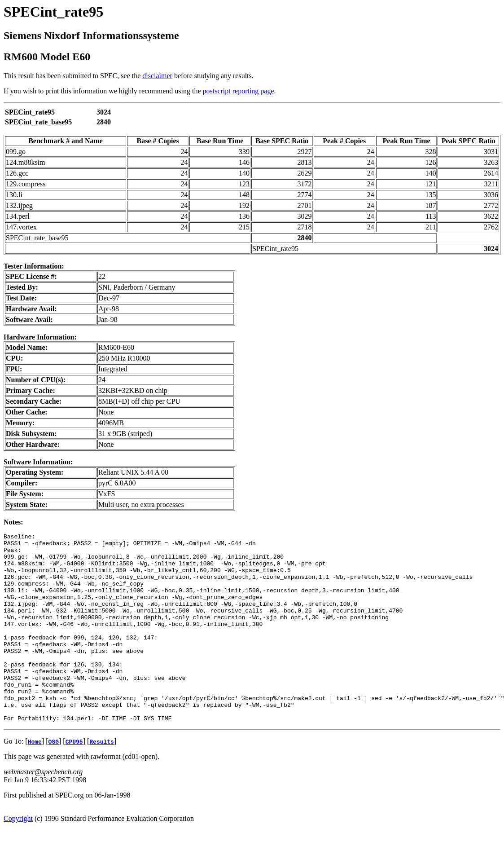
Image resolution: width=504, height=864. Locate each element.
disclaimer (157, 76)
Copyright (18, 856)
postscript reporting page (239, 91)
